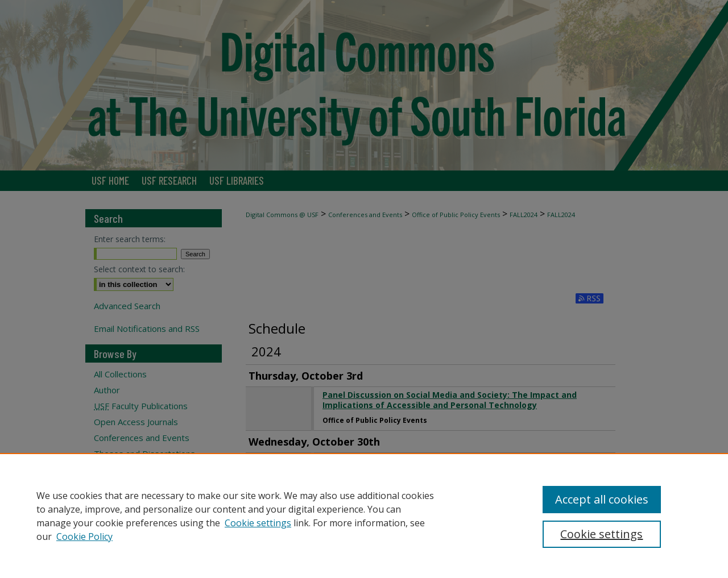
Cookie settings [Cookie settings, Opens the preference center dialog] (601, 534)
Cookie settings (258, 523)
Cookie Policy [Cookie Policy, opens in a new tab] (84, 537)
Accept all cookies (602, 499)
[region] (364, 515)
